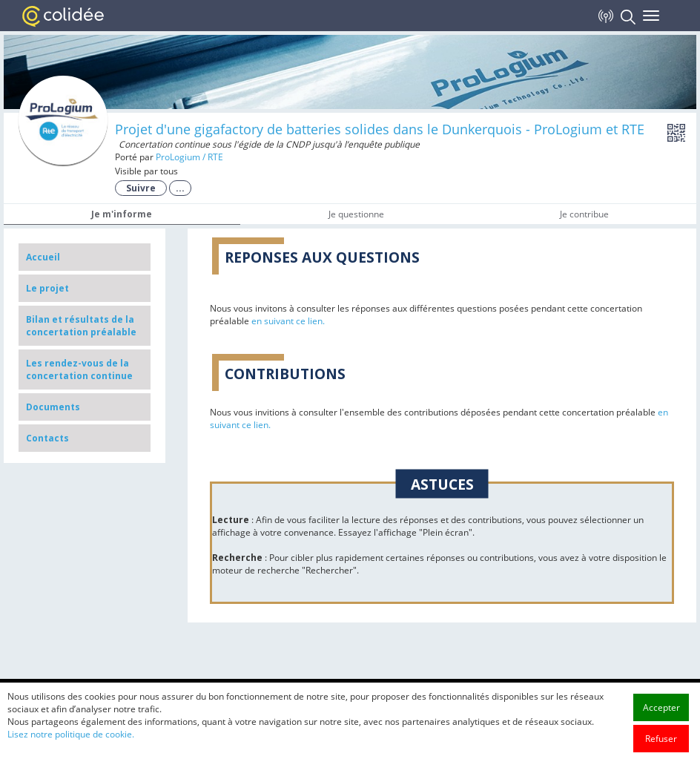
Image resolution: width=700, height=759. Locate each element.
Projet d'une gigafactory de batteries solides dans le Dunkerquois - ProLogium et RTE (380, 129)
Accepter (661, 745)
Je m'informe (122, 214)
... (180, 188)
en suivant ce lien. (288, 321)
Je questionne (356, 214)
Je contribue (584, 214)
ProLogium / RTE (189, 157)
